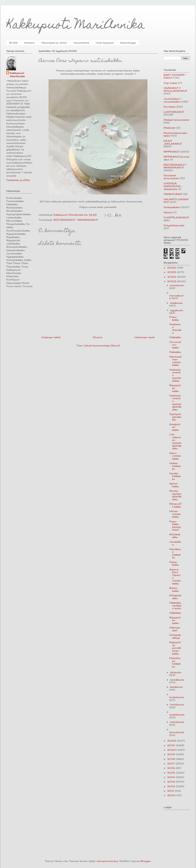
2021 (172, 745)
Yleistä (168, 212)
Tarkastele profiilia (18, 180)
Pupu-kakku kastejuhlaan (175, 526)
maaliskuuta (177, 715)
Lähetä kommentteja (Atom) (102, 346)
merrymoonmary (107, 861)
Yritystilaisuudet (174, 225)
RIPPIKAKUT (172, 152)
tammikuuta (177, 732)
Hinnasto (29, 43)
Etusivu (98, 337)
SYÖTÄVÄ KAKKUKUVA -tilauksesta (173, 186)
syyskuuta (176, 310)
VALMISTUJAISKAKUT (176, 201)
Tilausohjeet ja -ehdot (54, 43)
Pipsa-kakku (174, 563)
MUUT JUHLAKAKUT (173, 142)
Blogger (146, 861)
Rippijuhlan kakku (175, 388)
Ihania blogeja (128, 43)
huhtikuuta (177, 705)
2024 (172, 277)
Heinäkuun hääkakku (175, 553)
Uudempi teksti (51, 337)
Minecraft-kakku (175, 505)
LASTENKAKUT (174, 112)
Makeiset (169, 128)
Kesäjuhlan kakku (175, 427)
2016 (172, 768)
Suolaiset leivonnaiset (171, 177)
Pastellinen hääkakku (175, 662)
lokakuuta (176, 303)
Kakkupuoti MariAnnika (76, 26)
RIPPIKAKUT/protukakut (176, 158)
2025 (172, 272)
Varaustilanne (81, 43)
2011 (171, 791)
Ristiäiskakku (175, 536)
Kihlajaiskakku (175, 597)
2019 (172, 754)
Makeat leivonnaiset (176, 120)
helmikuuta (177, 722)
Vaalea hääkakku (175, 466)
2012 (172, 786)
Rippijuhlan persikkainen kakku (175, 648)
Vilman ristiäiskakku (175, 514)
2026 (172, 268)
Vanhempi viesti (145, 337)
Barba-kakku (174, 589)
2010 (172, 795)
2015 (172, 773)
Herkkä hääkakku (175, 476)
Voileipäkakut (172, 207)
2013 (172, 782)
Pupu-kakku (174, 318)
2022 (172, 741)
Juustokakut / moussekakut (173, 100)
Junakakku (175, 543)
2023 (172, 281)
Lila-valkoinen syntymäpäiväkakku (175, 441)
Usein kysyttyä (105, 43)
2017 (171, 764)
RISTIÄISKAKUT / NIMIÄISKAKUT (76, 220)
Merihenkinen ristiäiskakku (175, 361)
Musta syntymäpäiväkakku (175, 495)
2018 (172, 759)
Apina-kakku (174, 485)
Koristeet (170, 107)
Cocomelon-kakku (175, 345)
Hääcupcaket (175, 629)
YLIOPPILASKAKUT (176, 217)
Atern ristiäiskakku (175, 456)
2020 (172, 750)
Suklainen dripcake (175, 329)
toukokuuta (176, 697)
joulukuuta (177, 285)
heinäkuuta (177, 680)
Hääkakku (175, 337)
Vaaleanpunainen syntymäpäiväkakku (175, 403)
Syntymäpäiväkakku (175, 417)
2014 (172, 777)
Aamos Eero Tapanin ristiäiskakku (175, 576)
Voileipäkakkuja (175, 636)
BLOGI (13, 43)
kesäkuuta (176, 687)
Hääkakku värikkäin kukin (175, 605)
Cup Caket (170, 83)
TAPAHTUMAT (173, 194)
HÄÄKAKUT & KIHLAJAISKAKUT (175, 89)
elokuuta (176, 672)
